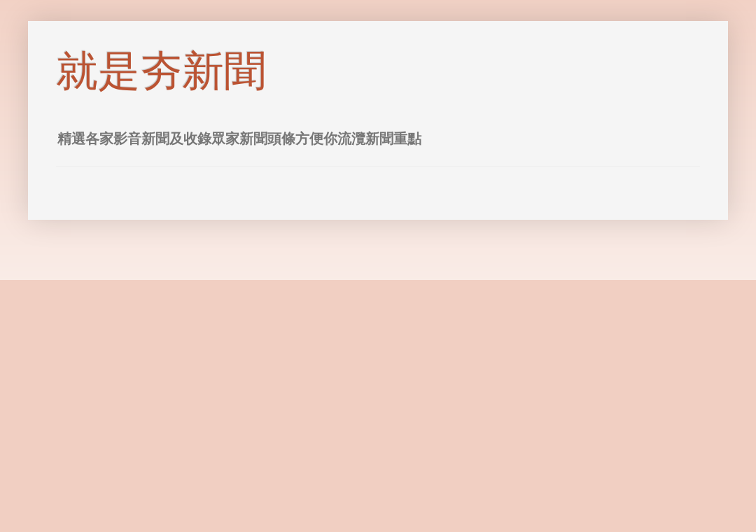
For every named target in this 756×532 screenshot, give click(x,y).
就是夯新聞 (161, 71)
